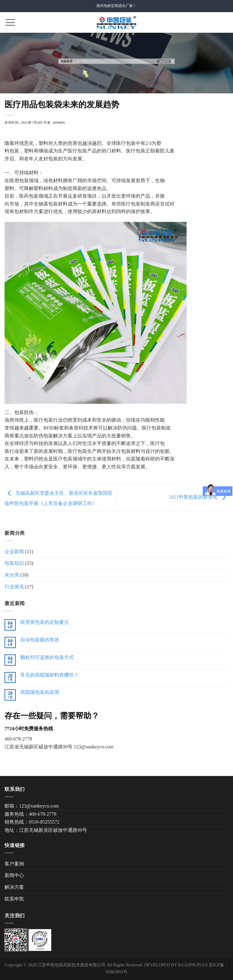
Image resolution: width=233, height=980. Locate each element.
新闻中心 (14, 875)
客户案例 (14, 864)
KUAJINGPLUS (193, 965)
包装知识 (14, 563)
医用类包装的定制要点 (45, 622)
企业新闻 (14, 552)
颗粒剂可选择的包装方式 (47, 657)
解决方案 (14, 887)
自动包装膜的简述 (40, 640)
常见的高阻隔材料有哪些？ (49, 675)
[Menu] (10, 22)
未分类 (12, 575)
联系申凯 (14, 899)
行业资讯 (14, 587)
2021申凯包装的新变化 (199, 497)
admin (59, 122)
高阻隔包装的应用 (40, 692)
